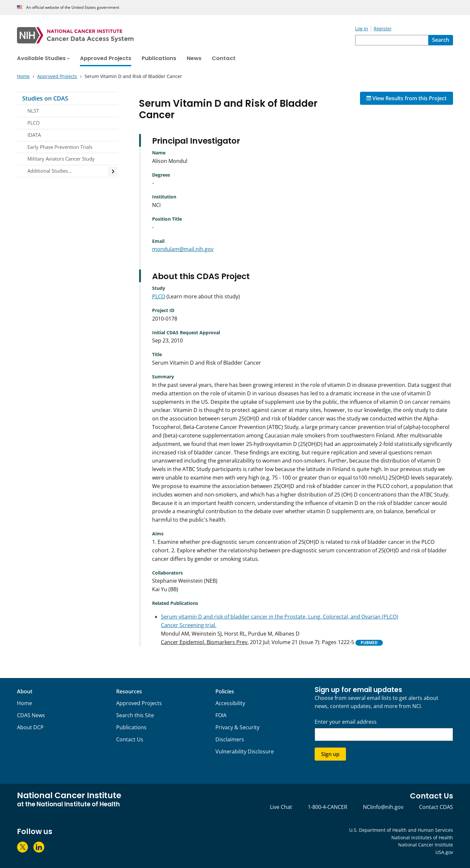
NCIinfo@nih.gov (383, 807)
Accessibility (230, 703)
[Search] (441, 40)
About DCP (30, 727)
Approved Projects (139, 703)
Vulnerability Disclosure (245, 751)
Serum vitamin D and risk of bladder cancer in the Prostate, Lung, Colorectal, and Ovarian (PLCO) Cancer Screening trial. (280, 621)
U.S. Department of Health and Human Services (401, 830)
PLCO (34, 123)
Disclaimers (230, 739)
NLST (33, 111)
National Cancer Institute (426, 845)
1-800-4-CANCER (328, 807)
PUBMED (369, 643)
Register (383, 29)
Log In (362, 29)
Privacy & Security (237, 727)
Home (24, 703)
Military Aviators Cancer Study (61, 159)
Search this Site (135, 715)
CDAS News (31, 715)
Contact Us (130, 739)
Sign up (330, 754)
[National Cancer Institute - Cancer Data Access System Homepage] (186, 35)
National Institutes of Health (422, 837)
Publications (131, 727)
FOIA (221, 715)
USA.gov (444, 852)
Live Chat (281, 807)
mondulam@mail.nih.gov (183, 249)
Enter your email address (346, 722)
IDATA (34, 135)
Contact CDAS (436, 807)
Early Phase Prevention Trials (60, 147)
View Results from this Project (407, 98)
